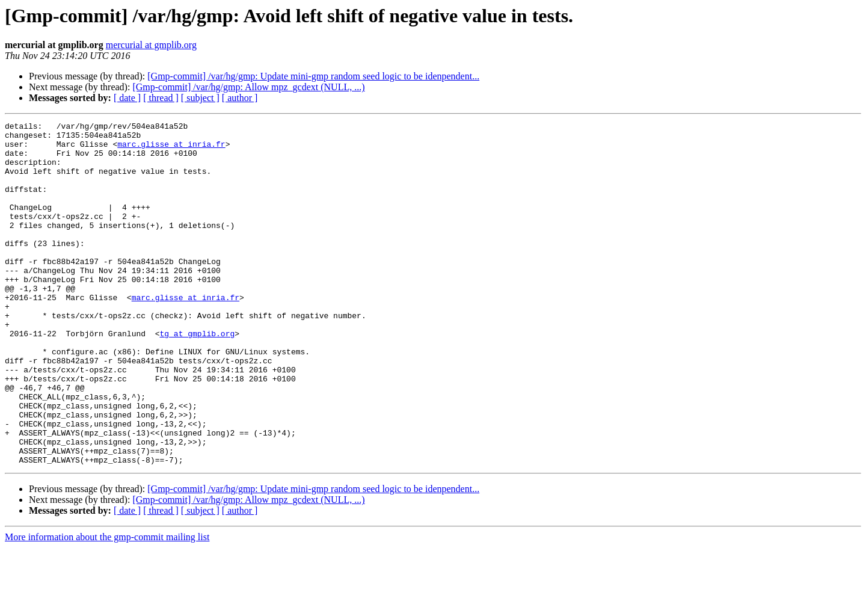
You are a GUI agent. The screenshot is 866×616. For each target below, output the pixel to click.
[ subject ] (200, 98)
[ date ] (127, 98)
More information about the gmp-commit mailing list (107, 605)
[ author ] (240, 98)
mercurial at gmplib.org (151, 45)
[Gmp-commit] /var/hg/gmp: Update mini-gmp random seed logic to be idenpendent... (313, 76)
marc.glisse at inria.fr (171, 149)
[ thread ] (161, 98)
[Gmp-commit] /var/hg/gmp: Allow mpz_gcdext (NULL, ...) (248, 87)
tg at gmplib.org (197, 377)
